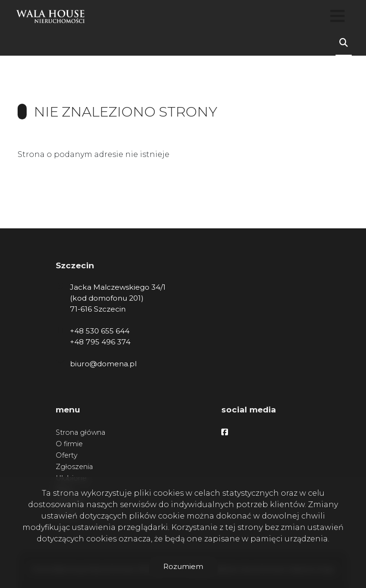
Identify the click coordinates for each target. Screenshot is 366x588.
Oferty (67, 455)
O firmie (69, 444)
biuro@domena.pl (103, 364)
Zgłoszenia (74, 467)
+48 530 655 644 (100, 331)
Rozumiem (183, 566)
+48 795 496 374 (100, 342)
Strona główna (80, 432)
